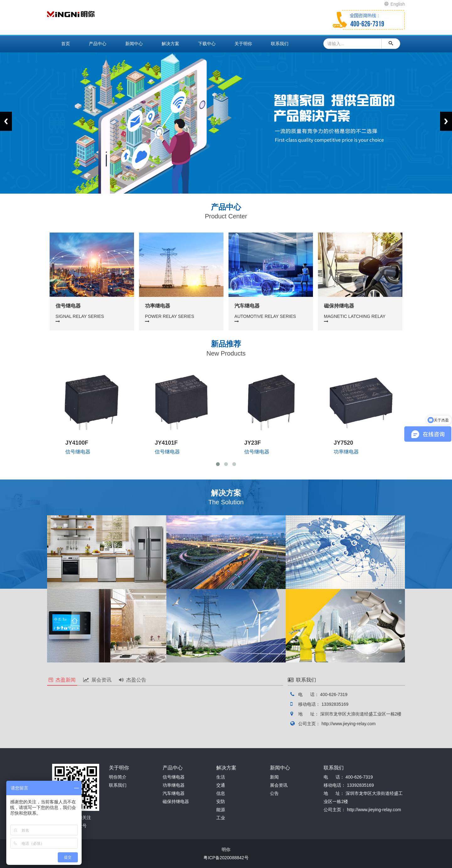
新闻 (274, 777)
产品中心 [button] (98, 44)
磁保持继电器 (176, 801)
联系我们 (118, 785)
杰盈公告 (133, 680)
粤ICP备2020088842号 (226, 858)
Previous (6, 121)
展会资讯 (97, 680)
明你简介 (118, 777)
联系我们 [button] (280, 44)
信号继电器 (174, 777)
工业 (221, 818)
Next (446, 121)
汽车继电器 (174, 793)
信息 (221, 793)
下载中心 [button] (207, 44)
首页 (66, 44)
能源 (221, 810)
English (395, 4)
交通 (221, 785)
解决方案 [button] (170, 44)
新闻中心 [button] (134, 44)
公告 (274, 793)
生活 (221, 777)
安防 (221, 801)
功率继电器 (174, 785)
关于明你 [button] (243, 44)
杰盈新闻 (62, 680)
